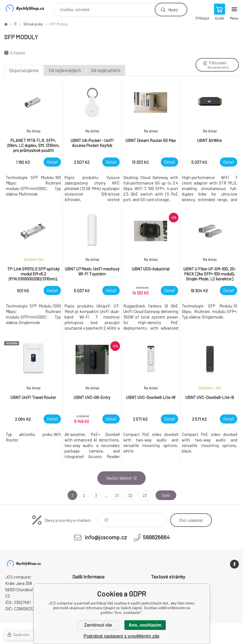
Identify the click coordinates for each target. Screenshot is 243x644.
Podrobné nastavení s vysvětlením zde (122, 636)
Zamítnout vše (98, 625)
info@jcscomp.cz (106, 537)
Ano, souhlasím (145, 625)
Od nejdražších (106, 70)
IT (15, 24)
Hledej (173, 10)
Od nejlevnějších (65, 70)
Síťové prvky (33, 24)
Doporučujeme (24, 70)
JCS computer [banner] (29, 8)
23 (143, 495)
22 (129, 495)
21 (115, 495)
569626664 (156, 537)
